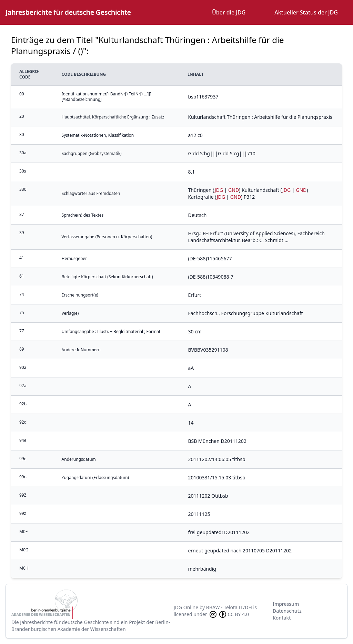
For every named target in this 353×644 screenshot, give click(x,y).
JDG (219, 190)
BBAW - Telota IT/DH (229, 607)
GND (234, 190)
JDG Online (186, 607)
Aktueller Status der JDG (306, 12)
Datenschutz (287, 611)
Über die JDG (229, 12)
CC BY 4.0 (229, 614)
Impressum (286, 604)
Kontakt (282, 618)
